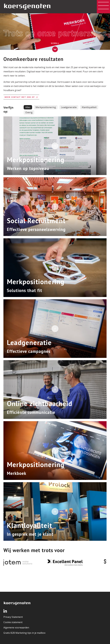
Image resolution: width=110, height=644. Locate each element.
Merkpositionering (46, 107)
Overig (29, 112)
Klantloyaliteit (89, 107)
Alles (28, 107)
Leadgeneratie (69, 107)
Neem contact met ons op (20, 97)
